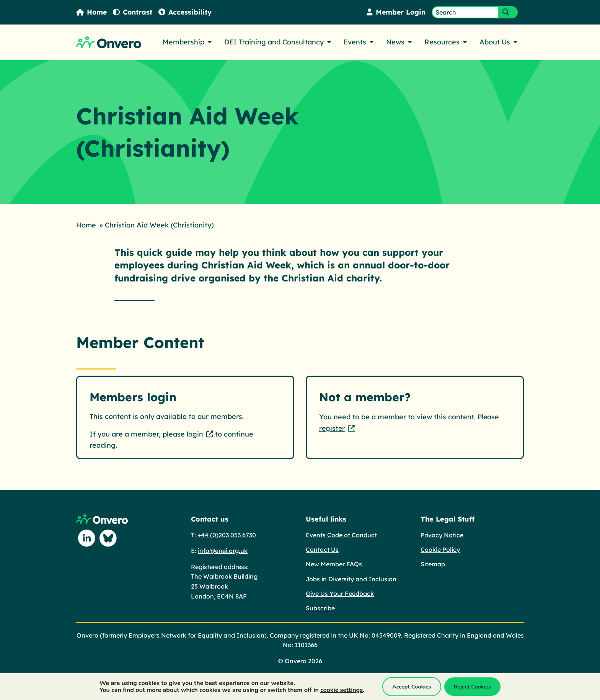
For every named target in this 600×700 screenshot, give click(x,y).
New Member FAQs (334, 564)
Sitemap (433, 564)
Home (92, 12)
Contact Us (322, 549)
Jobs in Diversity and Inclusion (351, 579)
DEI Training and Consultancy (274, 42)
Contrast (134, 12)
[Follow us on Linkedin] (87, 538)
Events (355, 42)
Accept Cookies (412, 687)
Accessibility (186, 12)
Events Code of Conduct (342, 535)
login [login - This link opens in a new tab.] (195, 433)
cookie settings (342, 690)
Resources (442, 42)
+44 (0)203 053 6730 (227, 535)
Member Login (395, 12)
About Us (495, 42)
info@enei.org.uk (223, 550)
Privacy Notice (442, 535)
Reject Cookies (472, 687)
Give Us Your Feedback (340, 593)
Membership (183, 42)
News (395, 42)
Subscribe (320, 608)
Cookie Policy (440, 549)
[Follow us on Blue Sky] (108, 538)
